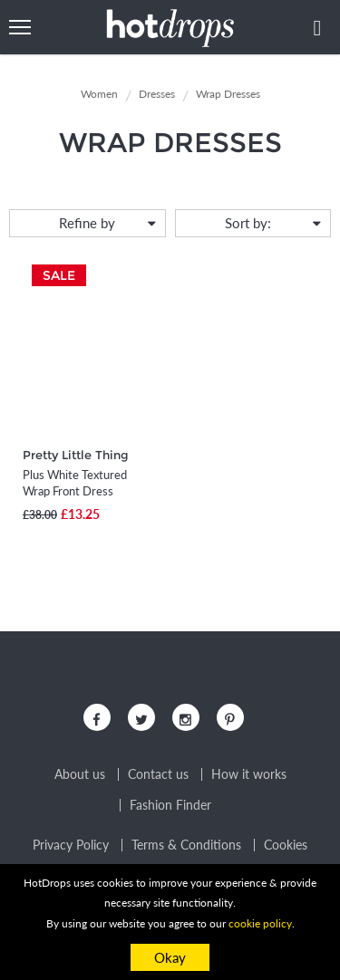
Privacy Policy (71, 845)
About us (80, 774)
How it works (249, 774)
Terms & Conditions (186, 845)
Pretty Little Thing (76, 455)
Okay (170, 957)
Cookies (286, 845)
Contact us (158, 774)
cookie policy (260, 923)
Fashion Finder (170, 805)
